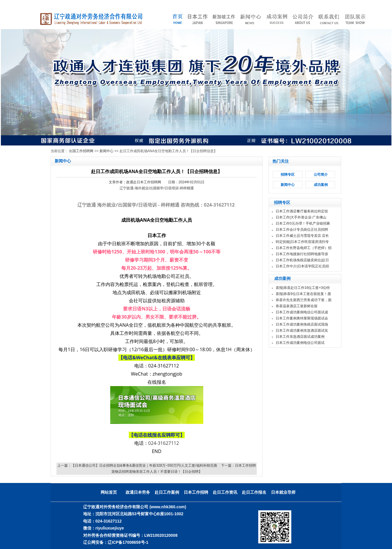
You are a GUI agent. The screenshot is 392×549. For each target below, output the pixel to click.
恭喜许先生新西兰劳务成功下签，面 (304, 300)
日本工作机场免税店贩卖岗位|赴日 (302, 260)
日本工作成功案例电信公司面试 (300, 343)
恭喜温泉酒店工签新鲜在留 (297, 306)
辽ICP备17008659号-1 (128, 542)
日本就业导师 (283, 492)
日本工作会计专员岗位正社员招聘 (302, 230)
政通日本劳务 (138, 492)
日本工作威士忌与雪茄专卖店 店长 (302, 236)
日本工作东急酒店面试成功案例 (300, 337)
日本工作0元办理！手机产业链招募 (303, 223)
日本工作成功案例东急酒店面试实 (302, 331)
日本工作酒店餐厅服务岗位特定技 (302, 211)
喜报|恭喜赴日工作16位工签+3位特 (303, 288)
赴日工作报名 (254, 492)
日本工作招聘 (196, 492)
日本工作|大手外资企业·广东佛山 (301, 217)
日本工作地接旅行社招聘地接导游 (302, 254)
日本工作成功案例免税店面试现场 (302, 324)
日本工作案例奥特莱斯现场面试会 (302, 318)
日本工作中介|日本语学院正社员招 (302, 266)
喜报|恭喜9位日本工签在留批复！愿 (303, 294)
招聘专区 (288, 175)
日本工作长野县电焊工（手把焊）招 (304, 248)
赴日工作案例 (167, 492)
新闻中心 (106, 151)
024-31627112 (164, 443)
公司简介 (321, 175)
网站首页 (109, 492)
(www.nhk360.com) (168, 507)
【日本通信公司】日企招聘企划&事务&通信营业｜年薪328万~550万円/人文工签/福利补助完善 (144, 466)
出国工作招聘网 (81, 151)
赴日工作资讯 (225, 492)
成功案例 (321, 185)
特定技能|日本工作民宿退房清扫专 (302, 242)
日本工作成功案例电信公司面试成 (302, 312)
